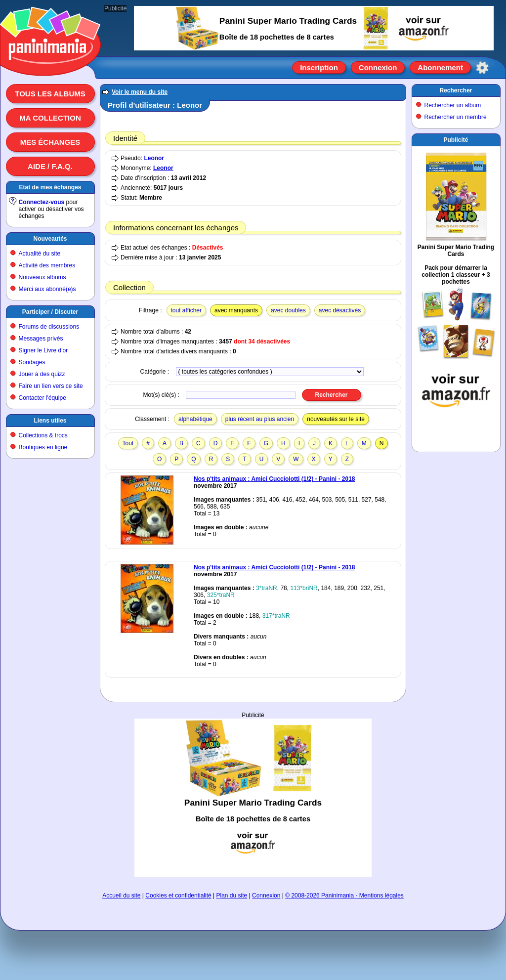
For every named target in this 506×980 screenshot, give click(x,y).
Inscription (319, 67)
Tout (128, 443)
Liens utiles (50, 421)
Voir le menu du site (140, 92)
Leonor (154, 158)
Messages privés (41, 339)
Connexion (378, 67)
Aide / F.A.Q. (50, 166)
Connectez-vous (42, 202)
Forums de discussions (49, 327)
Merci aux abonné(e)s (47, 289)
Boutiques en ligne (43, 447)
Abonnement (440, 67)
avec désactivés (340, 310)
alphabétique (195, 419)
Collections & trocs (43, 435)
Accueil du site (121, 895)
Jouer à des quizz (42, 374)
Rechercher (456, 90)
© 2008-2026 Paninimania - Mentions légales (344, 895)
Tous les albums (50, 94)
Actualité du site (40, 254)
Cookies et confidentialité (178, 895)
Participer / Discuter (50, 312)
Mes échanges (50, 142)
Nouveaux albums (42, 277)
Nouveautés (50, 239)
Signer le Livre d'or (43, 350)
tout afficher (186, 310)
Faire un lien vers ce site (51, 386)
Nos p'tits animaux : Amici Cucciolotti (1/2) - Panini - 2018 (274, 479)
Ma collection (50, 118)
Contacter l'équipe (42, 398)
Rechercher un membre (456, 117)
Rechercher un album (453, 105)
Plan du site (232, 895)
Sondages (32, 362)
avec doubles (288, 310)
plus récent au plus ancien (260, 419)
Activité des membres (47, 265)
